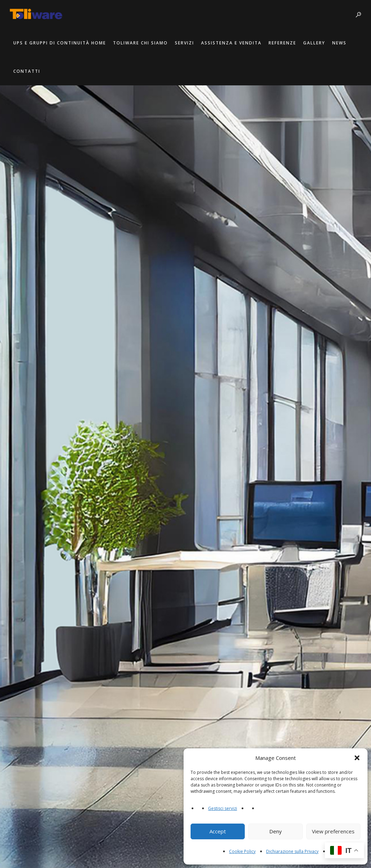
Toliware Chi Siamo (141, 43)
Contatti (27, 71)
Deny (276, 831)
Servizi (185, 43)
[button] (357, 758)
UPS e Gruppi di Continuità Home (60, 43)
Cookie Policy (242, 851)
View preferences (333, 831)
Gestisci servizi (223, 808)
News (340, 43)
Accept (218, 831)
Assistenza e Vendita (232, 43)
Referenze (283, 43)
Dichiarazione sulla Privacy (292, 851)
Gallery (315, 43)
